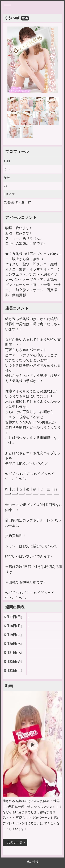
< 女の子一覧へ (15, 842)
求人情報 (33, 862)
